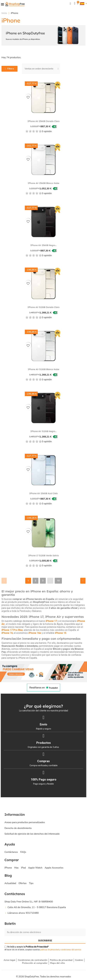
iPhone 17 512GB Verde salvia (43, 556)
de (37, 947)
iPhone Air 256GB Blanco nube (44, 183)
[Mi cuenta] (75, 3)
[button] (70, 4)
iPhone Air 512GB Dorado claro (43, 307)
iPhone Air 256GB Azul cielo (43, 493)
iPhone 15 (61, 633)
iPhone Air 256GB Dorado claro (43, 121)
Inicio (4, 13)
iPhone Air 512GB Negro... (44, 431)
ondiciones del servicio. (72, 950)
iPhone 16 (7, 633)
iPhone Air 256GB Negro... (43, 245)
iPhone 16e (35, 633)
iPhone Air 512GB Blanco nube (43, 369)
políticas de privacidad (50, 950)
